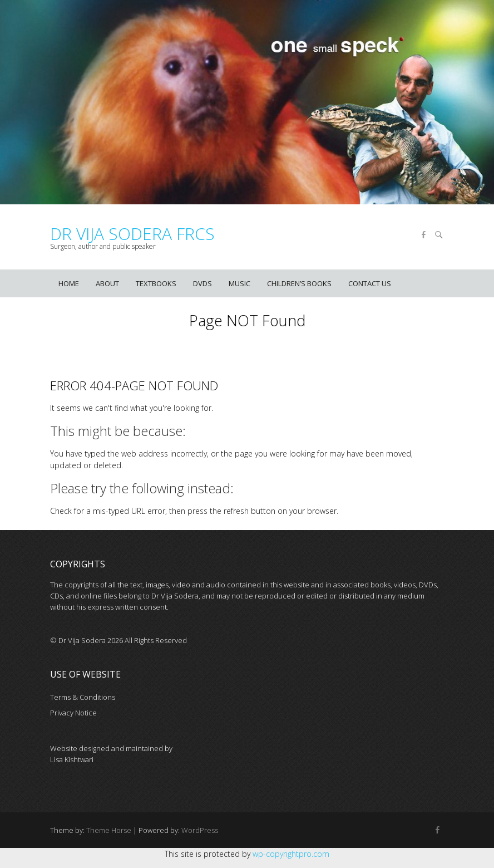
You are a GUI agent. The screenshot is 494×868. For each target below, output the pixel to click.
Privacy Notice (73, 713)
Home (69, 283)
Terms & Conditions (83, 697)
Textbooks (156, 283)
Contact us (370, 283)
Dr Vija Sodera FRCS (132, 234)
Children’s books (299, 283)
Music (239, 283)
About (107, 283)
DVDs (202, 283)
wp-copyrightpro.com (291, 854)
